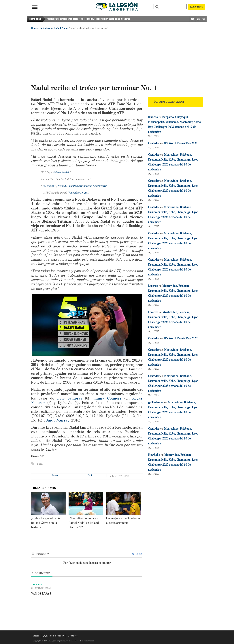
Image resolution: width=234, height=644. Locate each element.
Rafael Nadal (61, 28)
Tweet (55, 476)
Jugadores (46, 28)
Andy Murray (58, 421)
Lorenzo (153, 286)
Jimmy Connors (107, 399)
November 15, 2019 (78, 193)
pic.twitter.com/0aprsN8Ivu (91, 186)
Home (34, 28)
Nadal (40, 464)
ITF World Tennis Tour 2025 (181, 143)
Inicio (36, 636)
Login (137, 554)
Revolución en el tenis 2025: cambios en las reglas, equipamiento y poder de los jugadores (88, 19)
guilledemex (156, 403)
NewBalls (154, 455)
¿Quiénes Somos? (53, 636)
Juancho (153, 117)
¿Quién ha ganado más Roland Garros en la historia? (46, 523)
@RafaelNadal (61, 172)
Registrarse (197, 7)
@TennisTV (49, 186)
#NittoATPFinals (67, 186)
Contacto (73, 636)
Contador (154, 143)
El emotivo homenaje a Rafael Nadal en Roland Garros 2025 (84, 523)
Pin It (90, 476)
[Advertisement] (117, 57)
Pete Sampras (70, 399)
